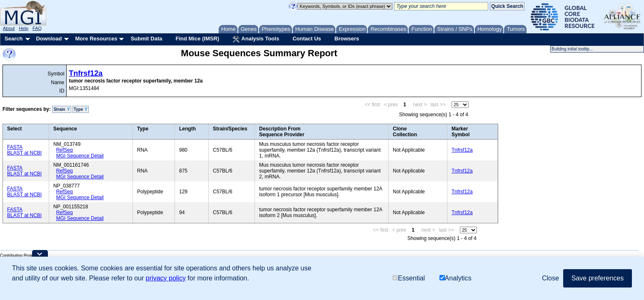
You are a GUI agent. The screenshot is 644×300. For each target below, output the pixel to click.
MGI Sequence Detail (80, 156)
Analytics (456, 278)
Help (24, 28)
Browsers (347, 39)
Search (14, 39)
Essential (409, 278)
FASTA (15, 147)
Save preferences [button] (598, 278)
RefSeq (65, 150)
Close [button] (550, 278)
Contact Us (307, 39)
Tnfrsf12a (86, 73)
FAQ (37, 28)
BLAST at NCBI (24, 153)
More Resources (96, 39)
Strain (61, 109)
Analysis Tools (256, 39)
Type (81, 109)
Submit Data (147, 39)
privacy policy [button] (166, 278)
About (9, 28)
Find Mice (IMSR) (197, 39)
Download (49, 39)
